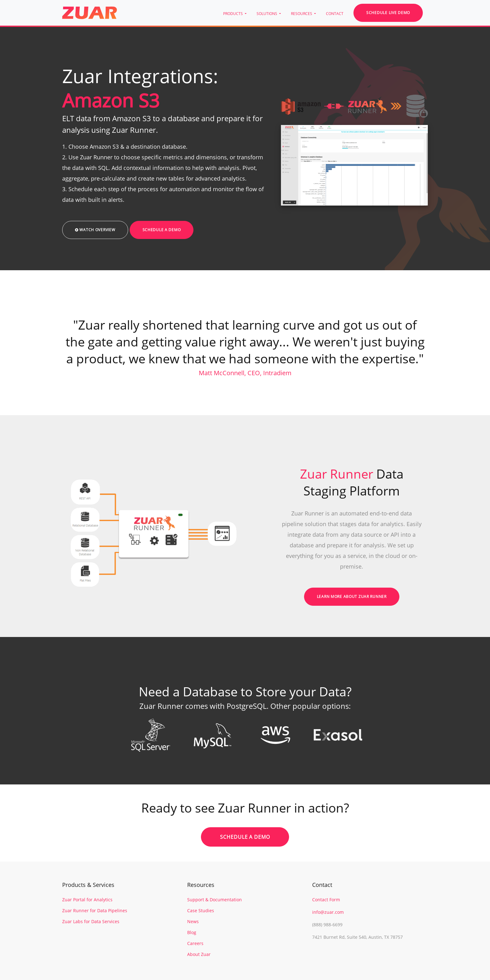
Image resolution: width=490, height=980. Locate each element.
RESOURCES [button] (302, 14)
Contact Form (326, 900)
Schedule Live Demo (388, 13)
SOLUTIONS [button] (267, 14)
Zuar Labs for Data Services (91, 921)
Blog (192, 932)
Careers (195, 943)
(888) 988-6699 (327, 925)
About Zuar (199, 954)
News (193, 921)
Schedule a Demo (162, 230)
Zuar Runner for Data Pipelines (95, 910)
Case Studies (201, 910)
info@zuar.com (328, 912)
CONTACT (335, 14)
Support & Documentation (215, 900)
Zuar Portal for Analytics (87, 900)
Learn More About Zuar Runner (352, 597)
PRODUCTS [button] (233, 14)
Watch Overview (95, 230)
